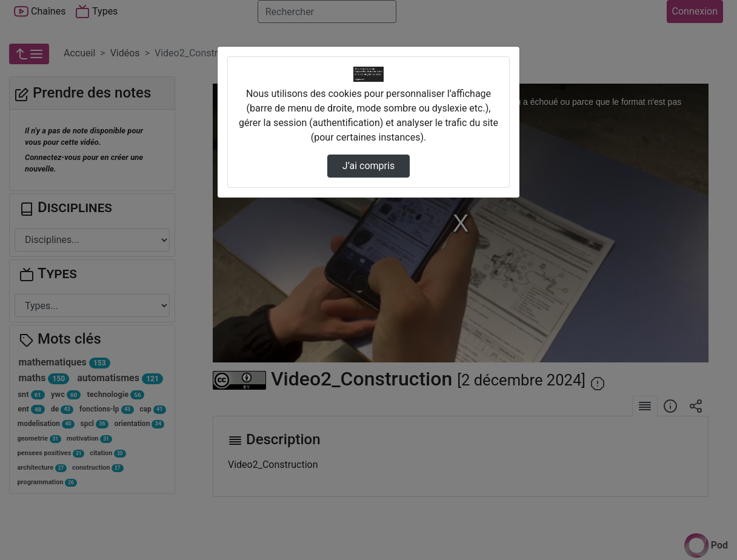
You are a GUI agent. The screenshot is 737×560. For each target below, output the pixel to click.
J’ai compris (368, 166)
